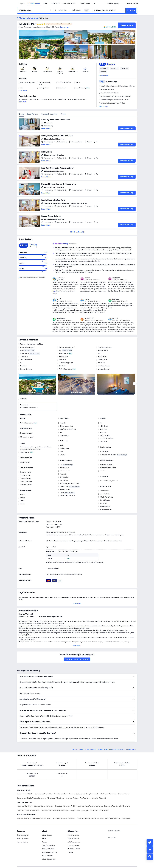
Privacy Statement (48, 849)
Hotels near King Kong (24, 806)
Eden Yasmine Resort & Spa (44, 794)
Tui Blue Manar (27, 24)
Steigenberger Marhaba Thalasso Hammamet (31, 798)
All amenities (23, 91)
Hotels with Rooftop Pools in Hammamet (90, 818)
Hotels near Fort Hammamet (99, 810)
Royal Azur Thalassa (72, 798)
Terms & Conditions (48, 845)
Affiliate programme (74, 842)
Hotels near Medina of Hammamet (28, 810)
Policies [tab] (63, 114)
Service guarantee (23, 839)
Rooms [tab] (21, 114)
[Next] (135, 384)
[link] (113, 3)
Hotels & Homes (34, 3)
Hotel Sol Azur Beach (61, 794)
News (44, 839)
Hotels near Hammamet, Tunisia (65, 806)
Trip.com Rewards (73, 839)
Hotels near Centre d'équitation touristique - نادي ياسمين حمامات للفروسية (65, 810)
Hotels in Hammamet (117, 749)
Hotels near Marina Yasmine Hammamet (90, 806)
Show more (22, 102)
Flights (22, 3)
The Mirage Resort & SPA (25, 794)
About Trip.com (47, 835)
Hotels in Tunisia (90, 749)
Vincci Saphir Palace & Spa (56, 798)
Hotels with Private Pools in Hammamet (118, 818)
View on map (103, 107)
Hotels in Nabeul (103, 749)
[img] (41, 45)
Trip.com (74, 749)
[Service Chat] (150, 857)
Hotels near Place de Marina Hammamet (117, 806)
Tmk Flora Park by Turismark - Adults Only (93, 798)
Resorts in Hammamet (24, 818)
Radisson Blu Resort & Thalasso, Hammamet (84, 794)
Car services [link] (55, 3)
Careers (45, 842)
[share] (150, 850)
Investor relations (73, 835)
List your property (73, 845)
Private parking (64, 353)
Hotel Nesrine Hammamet (108, 794)
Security (70, 852)
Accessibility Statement (50, 852)
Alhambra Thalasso (124, 794)
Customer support (23, 835)
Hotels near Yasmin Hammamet (43, 806)
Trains (45, 3)
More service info (22, 842)
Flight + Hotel (85, 3)
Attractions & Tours (69, 3)
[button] (94, 4)
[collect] (150, 842)
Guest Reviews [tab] (33, 114)
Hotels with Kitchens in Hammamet (64, 818)
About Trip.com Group (49, 859)
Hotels (81, 749)
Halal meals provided (66, 426)
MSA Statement (47, 856)
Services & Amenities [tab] (49, 114)
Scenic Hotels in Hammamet (42, 818)
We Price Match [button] (111, 27)
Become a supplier (74, 849)
